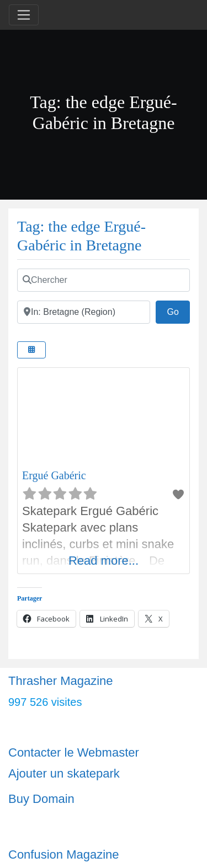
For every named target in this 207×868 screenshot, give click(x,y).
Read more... (104, 561)
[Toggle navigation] (24, 15)
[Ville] (84, 312)
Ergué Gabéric (54, 475)
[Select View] (31, 350)
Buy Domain (41, 799)
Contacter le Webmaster (74, 752)
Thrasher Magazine (61, 681)
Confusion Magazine (64, 854)
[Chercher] (104, 280)
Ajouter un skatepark (64, 773)
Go (178, 310)
